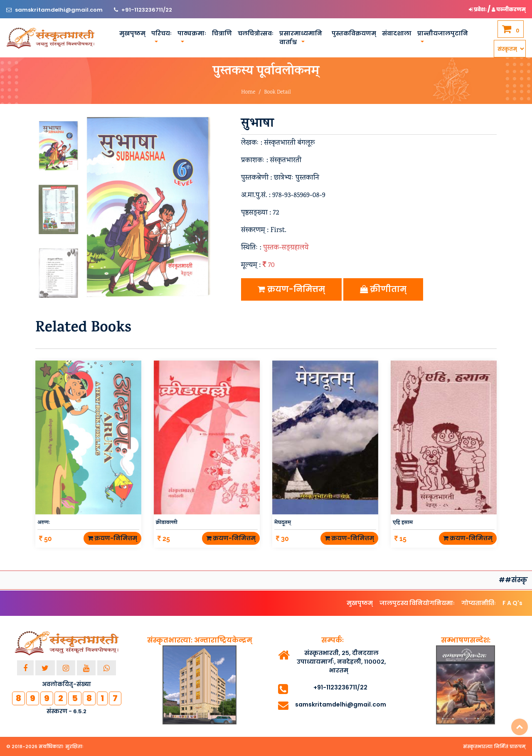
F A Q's (512, 603)
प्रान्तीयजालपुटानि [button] (443, 33)
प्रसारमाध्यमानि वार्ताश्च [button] (301, 38)
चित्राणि (222, 33)
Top (520, 727)
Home (248, 93)
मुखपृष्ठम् (132, 33)
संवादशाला (397, 33)
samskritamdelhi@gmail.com (59, 10)
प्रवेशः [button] (478, 9)
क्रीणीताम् (383, 289)
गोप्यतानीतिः (479, 603)
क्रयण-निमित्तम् (291, 289)
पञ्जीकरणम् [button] (509, 9)
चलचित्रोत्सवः (256, 33)
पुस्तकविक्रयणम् (354, 33)
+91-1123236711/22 (147, 10)
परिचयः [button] (161, 33)
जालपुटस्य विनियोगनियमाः (417, 603)
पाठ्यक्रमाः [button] (192, 33)
